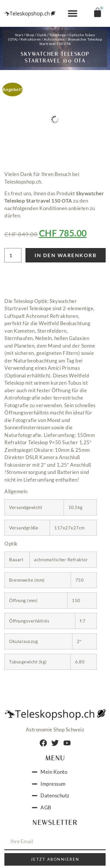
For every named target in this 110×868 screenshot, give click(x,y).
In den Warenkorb (66, 255)
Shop (30, 35)
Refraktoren (31, 39)
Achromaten (54, 39)
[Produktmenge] (13, 255)
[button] (73, 14)
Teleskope (58, 35)
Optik (42, 35)
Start (19, 35)
